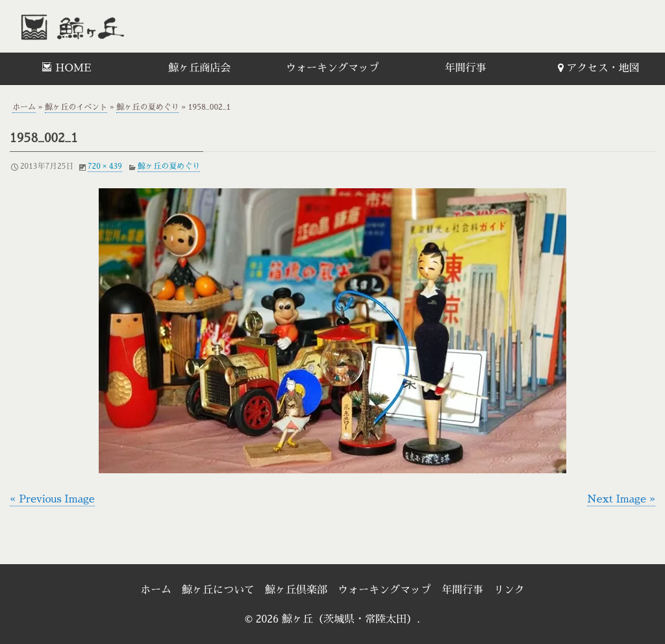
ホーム (24, 107)
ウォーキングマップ (332, 68)
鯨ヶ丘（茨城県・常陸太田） (101, 26)
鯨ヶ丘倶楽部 (296, 590)
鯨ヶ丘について (218, 590)
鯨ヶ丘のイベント (76, 107)
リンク (509, 590)
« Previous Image (52, 499)
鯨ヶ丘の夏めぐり (147, 107)
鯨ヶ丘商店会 (199, 68)
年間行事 (466, 68)
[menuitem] (67, 69)
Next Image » (621, 499)
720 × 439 (105, 166)
